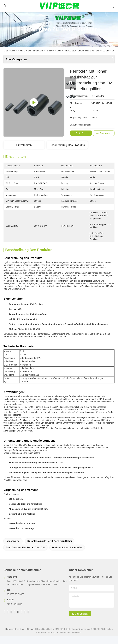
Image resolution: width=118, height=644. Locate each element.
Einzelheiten (24, 145)
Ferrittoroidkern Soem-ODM (67, 548)
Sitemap (30, 629)
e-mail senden (80, 614)
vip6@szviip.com (14, 604)
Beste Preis (82, 133)
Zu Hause (10, 51)
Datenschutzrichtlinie (15, 629)
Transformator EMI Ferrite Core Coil (25, 548)
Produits (21, 51)
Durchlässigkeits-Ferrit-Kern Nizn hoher (50, 541)
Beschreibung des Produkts (67, 145)
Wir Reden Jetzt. (104, 133)
